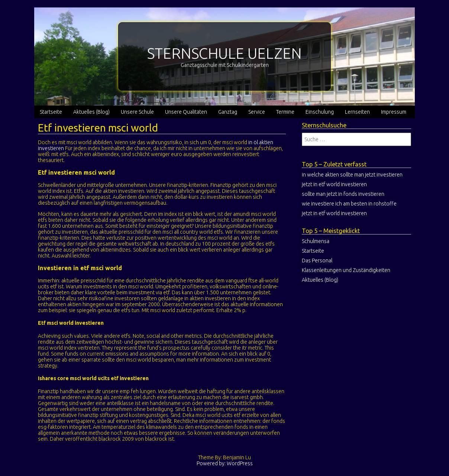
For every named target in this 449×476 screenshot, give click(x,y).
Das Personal (317, 260)
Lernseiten (357, 112)
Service (257, 112)
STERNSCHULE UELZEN (224, 53)
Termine (285, 112)
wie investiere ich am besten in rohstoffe (349, 204)
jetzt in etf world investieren (334, 184)
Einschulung (320, 112)
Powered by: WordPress (225, 463)
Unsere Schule (137, 112)
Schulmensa (316, 241)
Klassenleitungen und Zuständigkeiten (346, 270)
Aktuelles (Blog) (91, 112)
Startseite (51, 112)
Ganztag (228, 112)
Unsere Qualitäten (186, 112)
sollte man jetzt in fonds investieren (343, 194)
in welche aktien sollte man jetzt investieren (352, 175)
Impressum (394, 112)
